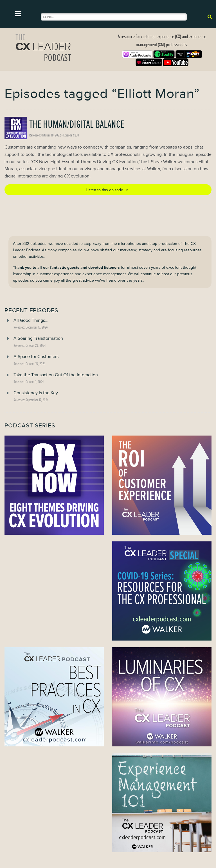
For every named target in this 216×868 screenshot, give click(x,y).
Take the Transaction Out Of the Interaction (56, 375)
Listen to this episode (108, 190)
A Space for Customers (36, 357)
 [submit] (210, 17)
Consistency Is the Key (36, 393)
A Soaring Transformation (38, 338)
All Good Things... (31, 320)
